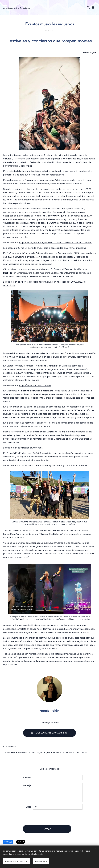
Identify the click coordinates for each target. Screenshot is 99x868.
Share (8, 842)
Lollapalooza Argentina (31, 448)
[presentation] (52, 817)
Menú (93, 8)
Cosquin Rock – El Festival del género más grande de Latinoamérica (54, 466)
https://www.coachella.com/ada (35, 385)
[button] (88, 7)
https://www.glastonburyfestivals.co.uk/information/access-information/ (55, 242)
